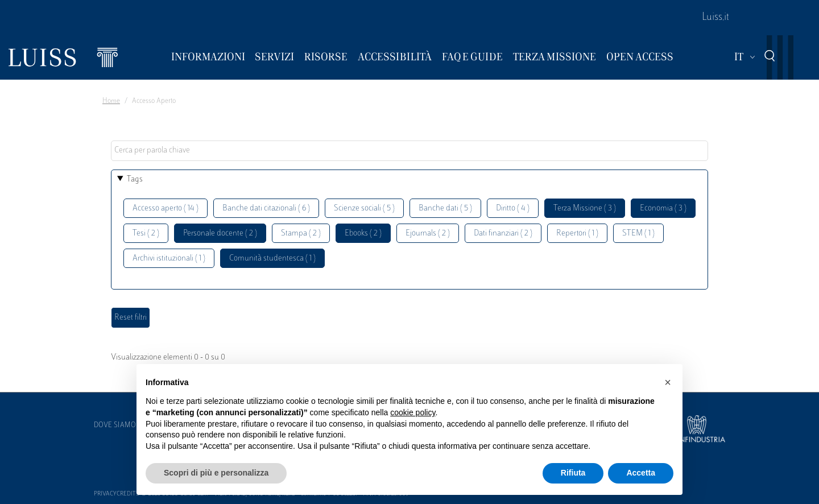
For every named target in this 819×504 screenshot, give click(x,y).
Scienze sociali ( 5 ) (364, 208)
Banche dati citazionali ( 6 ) (266, 208)
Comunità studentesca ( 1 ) (272, 259)
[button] (668, 382)
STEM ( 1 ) (638, 234)
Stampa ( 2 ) (301, 234)
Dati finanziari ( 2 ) (503, 234)
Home (111, 101)
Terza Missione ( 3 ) (585, 208)
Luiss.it (715, 18)
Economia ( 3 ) (663, 208)
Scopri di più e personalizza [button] (216, 473)
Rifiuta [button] (573, 473)
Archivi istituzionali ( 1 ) (169, 259)
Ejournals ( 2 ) (428, 234)
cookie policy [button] (413, 412)
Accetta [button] (641, 473)
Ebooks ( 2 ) (363, 234)
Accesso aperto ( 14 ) (166, 208)
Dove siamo (115, 425)
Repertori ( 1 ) (577, 234)
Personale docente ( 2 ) (220, 234)
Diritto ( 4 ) (513, 208)
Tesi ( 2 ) (146, 234)
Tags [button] (135, 179)
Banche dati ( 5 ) (445, 208)
